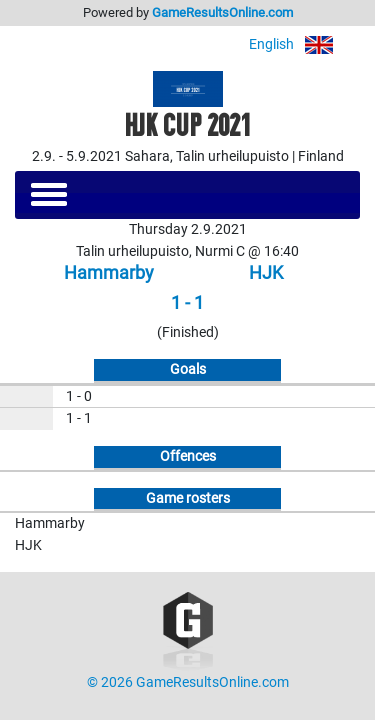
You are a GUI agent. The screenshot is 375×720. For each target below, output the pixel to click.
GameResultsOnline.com (222, 12)
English (304, 44)
